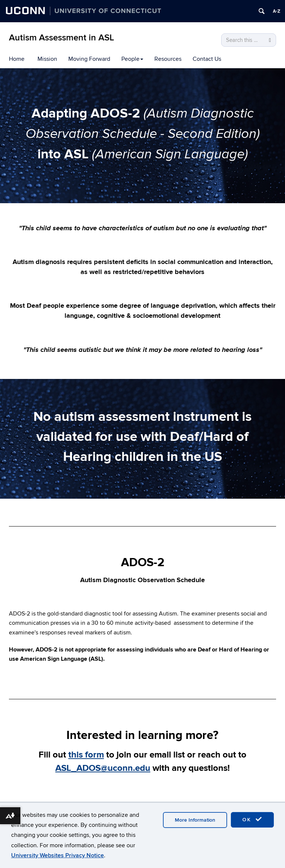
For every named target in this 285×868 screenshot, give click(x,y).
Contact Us (207, 59)
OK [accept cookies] (252, 819)
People (132, 59)
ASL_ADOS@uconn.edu (103, 768)
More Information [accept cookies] (195, 820)
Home (17, 59)
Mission (47, 59)
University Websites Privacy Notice (58, 855)
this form (86, 755)
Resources (168, 59)
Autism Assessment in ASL (61, 38)
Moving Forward (89, 59)
